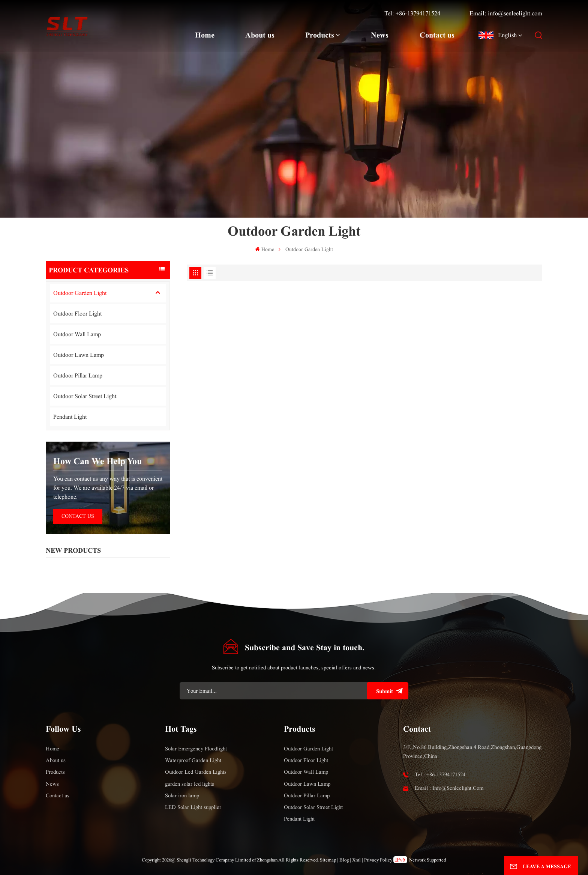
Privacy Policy (378, 860)
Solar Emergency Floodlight (196, 749)
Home (205, 35)
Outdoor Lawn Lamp (79, 355)
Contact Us (78, 516)
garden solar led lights (190, 784)
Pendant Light (70, 417)
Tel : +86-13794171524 (440, 774)
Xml (356, 860)
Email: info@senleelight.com (506, 13)
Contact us (437, 35)
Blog (344, 860)
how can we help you (97, 461)
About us (260, 35)
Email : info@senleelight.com (449, 788)
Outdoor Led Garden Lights (196, 772)
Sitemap (328, 860)
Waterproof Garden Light (193, 760)
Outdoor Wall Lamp (77, 334)
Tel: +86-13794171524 (412, 13)
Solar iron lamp (182, 795)
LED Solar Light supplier (193, 807)
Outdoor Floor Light (77, 313)
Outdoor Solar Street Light (85, 396)
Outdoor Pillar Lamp (78, 375)
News (380, 35)
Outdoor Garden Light (80, 293)
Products (320, 35)
